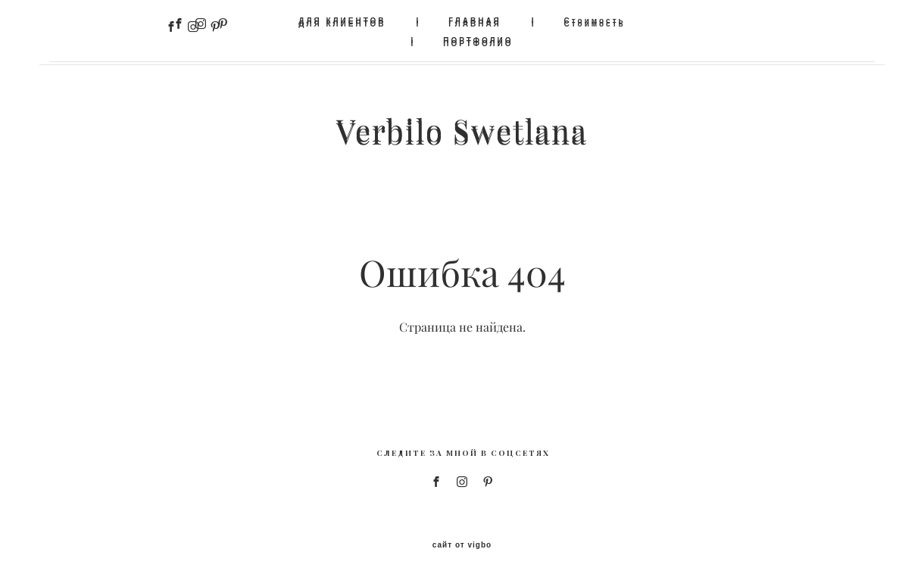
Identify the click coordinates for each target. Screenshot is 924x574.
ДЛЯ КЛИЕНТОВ (342, 21)
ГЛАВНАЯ (475, 21)
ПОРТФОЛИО (478, 41)
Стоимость (595, 21)
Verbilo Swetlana (462, 130)
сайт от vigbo (462, 538)
